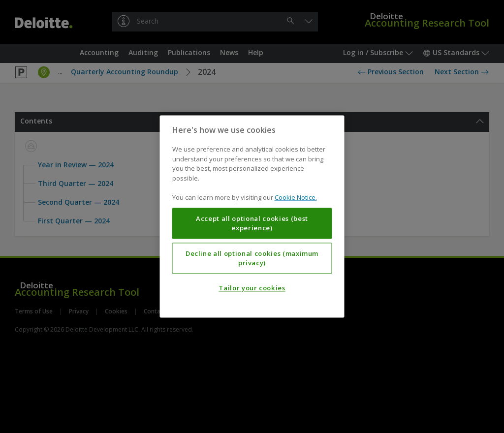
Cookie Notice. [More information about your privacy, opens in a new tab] (296, 198)
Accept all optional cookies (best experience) (252, 223)
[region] (252, 216)
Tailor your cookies (252, 288)
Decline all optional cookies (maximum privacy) (252, 258)
